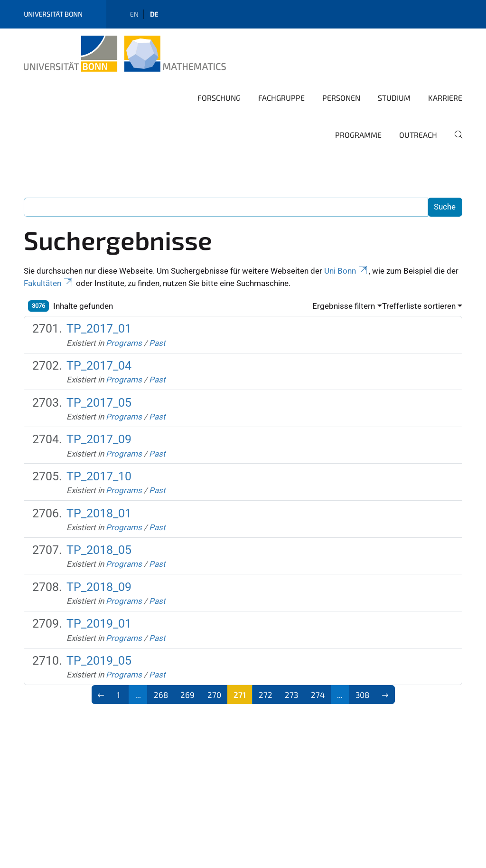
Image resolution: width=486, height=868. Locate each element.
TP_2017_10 (99, 476)
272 (266, 695)
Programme (358, 135)
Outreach (418, 135)
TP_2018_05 (99, 550)
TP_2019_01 (99, 624)
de (154, 14)
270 (214, 695)
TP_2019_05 (99, 661)
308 (362, 695)
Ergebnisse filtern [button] (344, 306)
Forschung (219, 98)
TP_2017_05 (99, 403)
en (134, 14)
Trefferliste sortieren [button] (419, 306)
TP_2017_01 (99, 329)
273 (291, 695)
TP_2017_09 (99, 439)
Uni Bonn (346, 271)
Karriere (445, 98)
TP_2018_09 (99, 587)
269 (187, 695)
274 (318, 695)
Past (157, 343)
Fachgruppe (281, 98)
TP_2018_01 (99, 513)
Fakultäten (49, 283)
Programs (124, 343)
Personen (341, 98)
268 (161, 695)
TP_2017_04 (99, 366)
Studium (394, 98)
